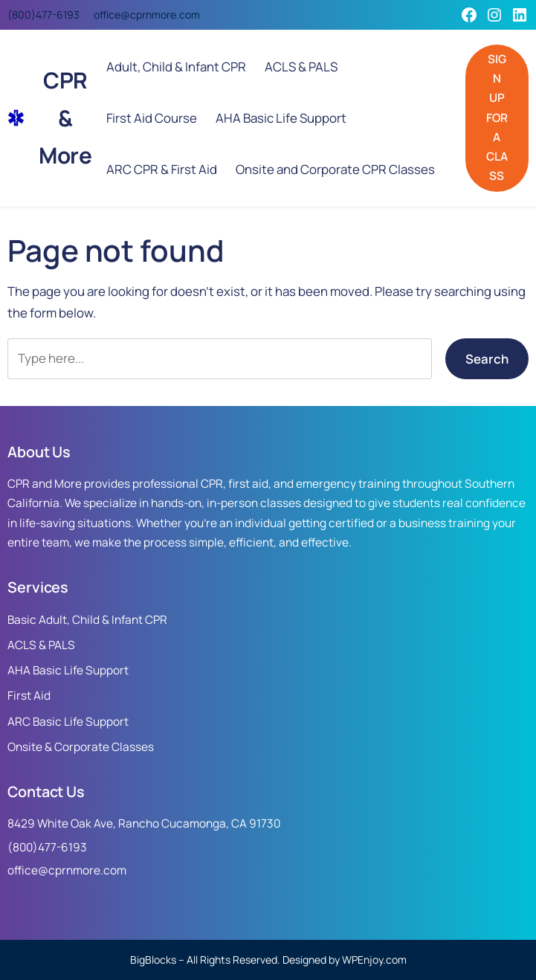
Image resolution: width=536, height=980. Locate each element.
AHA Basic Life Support (68, 670)
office (107, 14)
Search (487, 359)
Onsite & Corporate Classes (81, 747)
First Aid (29, 696)
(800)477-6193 (43, 14)
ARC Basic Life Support (68, 722)
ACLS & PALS (41, 645)
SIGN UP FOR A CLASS (497, 117)
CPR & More (65, 117)
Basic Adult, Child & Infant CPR (87, 620)
